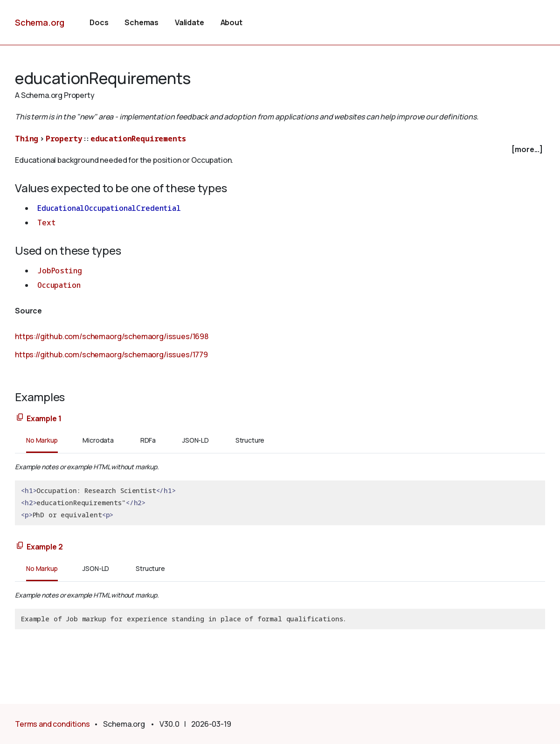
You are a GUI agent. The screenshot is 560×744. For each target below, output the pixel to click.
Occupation (59, 285)
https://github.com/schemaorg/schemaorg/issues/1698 (112, 336)
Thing (27, 139)
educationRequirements (138, 139)
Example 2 (45, 547)
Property (64, 139)
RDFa (148, 440)
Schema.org (40, 22)
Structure (250, 440)
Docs (99, 22)
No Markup (42, 440)
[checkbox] (280, 149)
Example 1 (44, 418)
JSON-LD (196, 440)
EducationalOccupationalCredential (109, 208)
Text (46, 223)
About (232, 22)
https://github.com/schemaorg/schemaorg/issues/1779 (111, 355)
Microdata (98, 440)
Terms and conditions (52, 724)
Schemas (142, 22)
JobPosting (59, 271)
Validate (190, 22)
